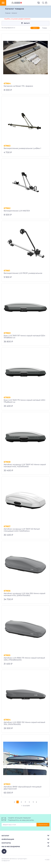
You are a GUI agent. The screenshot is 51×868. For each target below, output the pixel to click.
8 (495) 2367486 (39, 3)
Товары (45, 28)
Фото (35, 28)
